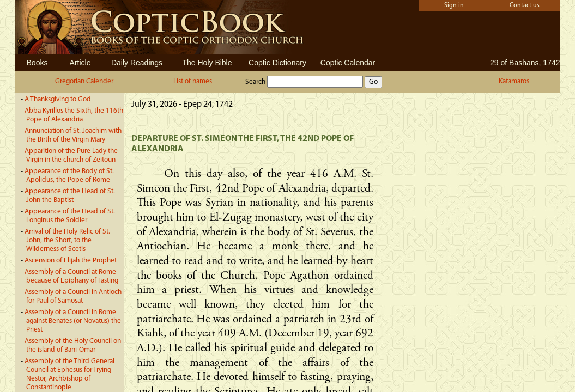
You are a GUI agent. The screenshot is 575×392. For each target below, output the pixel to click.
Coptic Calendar (348, 63)
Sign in (454, 5)
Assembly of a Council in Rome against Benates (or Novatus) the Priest (73, 321)
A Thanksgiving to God (58, 99)
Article (80, 63)
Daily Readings (137, 63)
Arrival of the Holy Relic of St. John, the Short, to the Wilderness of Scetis (67, 240)
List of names (193, 81)
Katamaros (514, 81)
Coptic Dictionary (277, 63)
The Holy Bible (207, 63)
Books (37, 63)
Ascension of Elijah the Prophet (71, 261)
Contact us (525, 5)
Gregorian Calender (84, 81)
